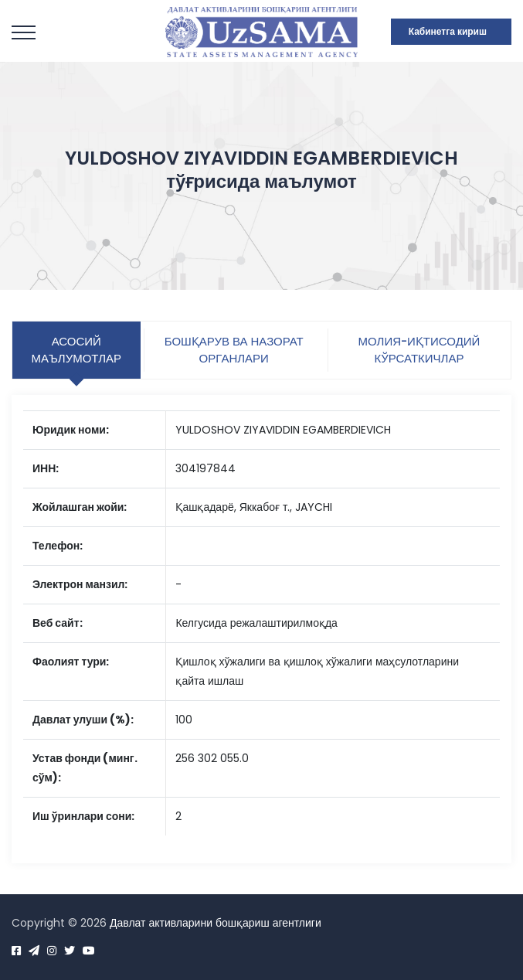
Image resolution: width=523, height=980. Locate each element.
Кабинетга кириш (448, 31)
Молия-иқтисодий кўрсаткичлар (419, 350)
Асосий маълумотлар (76, 350)
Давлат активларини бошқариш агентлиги (216, 923)
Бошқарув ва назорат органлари (234, 350)
